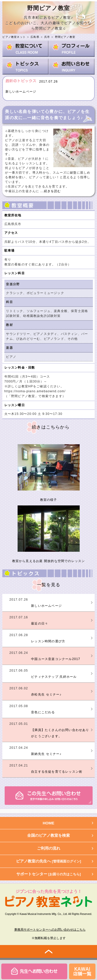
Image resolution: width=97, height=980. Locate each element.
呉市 (47, 37)
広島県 (35, 37)
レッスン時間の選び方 (48, 641)
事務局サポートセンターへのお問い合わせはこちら (50, 930)
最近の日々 (40, 623)
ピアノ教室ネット (14, 37)
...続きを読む (50, 191)
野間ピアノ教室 (65, 37)
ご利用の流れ (49, 848)
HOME (48, 823)
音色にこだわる (43, 712)
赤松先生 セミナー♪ (46, 694)
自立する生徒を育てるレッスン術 (57, 772)
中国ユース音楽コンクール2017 (56, 659)
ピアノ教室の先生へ (49, 861)
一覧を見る (49, 585)
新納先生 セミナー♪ (46, 754)
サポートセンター (49, 874)
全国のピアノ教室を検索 (48, 835)
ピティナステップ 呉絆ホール (54, 677)
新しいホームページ (21, 92)
